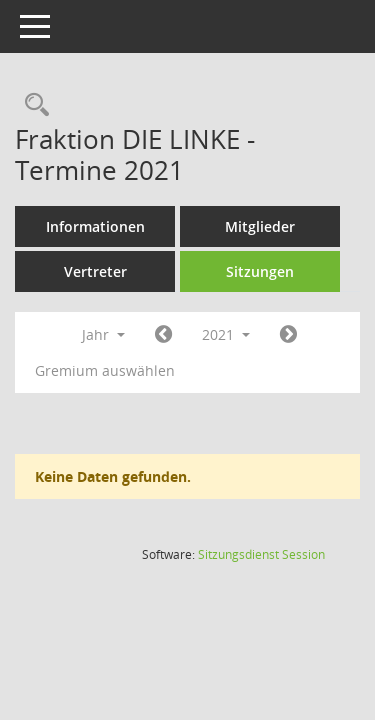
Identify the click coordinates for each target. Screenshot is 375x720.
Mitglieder (260, 226)
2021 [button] (226, 334)
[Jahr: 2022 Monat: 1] (288, 335)
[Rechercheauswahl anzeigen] (32, 105)
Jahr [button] (103, 334)
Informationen (95, 226)
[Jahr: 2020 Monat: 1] (163, 335)
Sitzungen (260, 271)
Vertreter (95, 271)
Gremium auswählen (105, 370)
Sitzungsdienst (261, 554)
